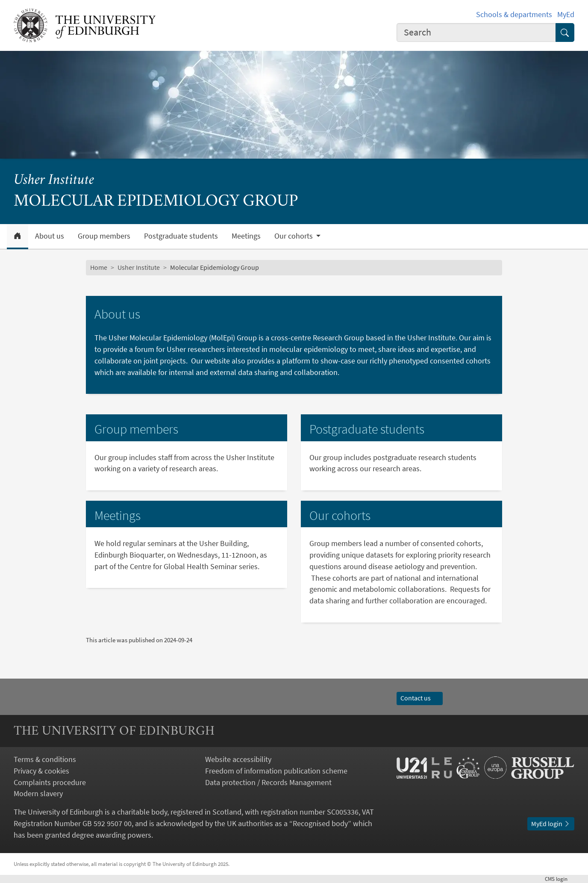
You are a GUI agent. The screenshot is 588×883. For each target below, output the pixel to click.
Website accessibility (238, 759)
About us (50, 236)
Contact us (420, 698)
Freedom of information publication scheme (276, 771)
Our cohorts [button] (294, 236)
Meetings (246, 236)
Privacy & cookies (41, 771)
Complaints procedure (50, 782)
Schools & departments (514, 14)
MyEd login (551, 824)
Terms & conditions (45, 759)
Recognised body (320, 823)
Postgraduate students (181, 236)
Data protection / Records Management (268, 782)
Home (99, 267)
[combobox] (476, 33)
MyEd (566, 14)
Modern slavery (38, 793)
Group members (104, 236)
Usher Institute (54, 181)
